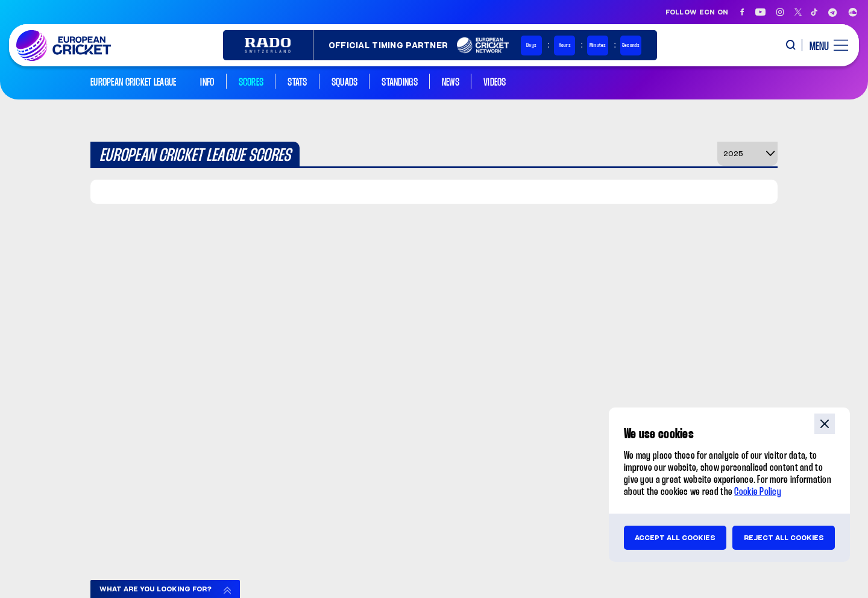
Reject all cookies (784, 538)
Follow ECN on (697, 12)
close (825, 424)
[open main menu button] (824, 45)
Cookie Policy (758, 492)
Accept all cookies (675, 538)
